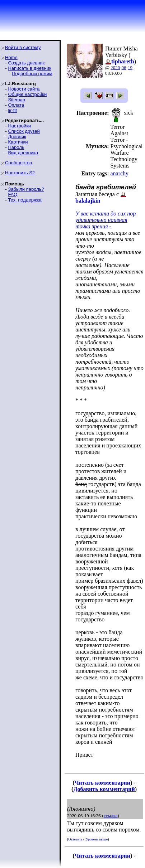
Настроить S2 (20, 173)
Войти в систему (23, 47)
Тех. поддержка (25, 200)
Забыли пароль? (26, 189)
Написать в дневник (29, 68)
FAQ (13, 195)
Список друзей (24, 131)
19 (130, 67)
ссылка (111, 816)
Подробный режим (32, 74)
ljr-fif (12, 110)
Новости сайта (24, 89)
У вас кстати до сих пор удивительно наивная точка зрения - (106, 220)
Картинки (18, 142)
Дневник (17, 137)
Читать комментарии (102, 783)
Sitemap (17, 100)
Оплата (16, 105)
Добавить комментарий (104, 789)
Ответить (75, 839)
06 (124, 67)
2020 (115, 67)
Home (11, 57)
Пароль (16, 147)
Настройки (19, 126)
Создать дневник (26, 63)
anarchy (119, 173)
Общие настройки (27, 94)
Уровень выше (97, 839)
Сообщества (19, 163)
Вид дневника (23, 153)
